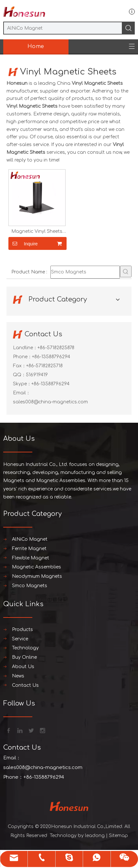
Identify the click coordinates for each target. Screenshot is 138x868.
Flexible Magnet (31, 558)
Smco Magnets (30, 586)
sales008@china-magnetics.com (50, 402)
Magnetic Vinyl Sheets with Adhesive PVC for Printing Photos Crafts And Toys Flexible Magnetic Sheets (37, 232)
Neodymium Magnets (37, 576)
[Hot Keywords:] (126, 271)
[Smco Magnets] (85, 272)
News (18, 676)
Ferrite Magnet (29, 549)
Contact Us (25, 685)
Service (20, 639)
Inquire (23, 243)
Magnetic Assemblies (37, 567)
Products (22, 630)
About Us (23, 667)
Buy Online (24, 657)
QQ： (19, 375)
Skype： (22, 384)
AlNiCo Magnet (30, 539)
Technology (25, 648)
